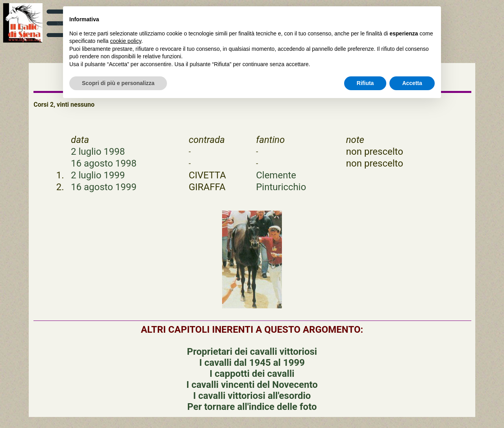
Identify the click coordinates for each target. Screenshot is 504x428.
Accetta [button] (412, 83)
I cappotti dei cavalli (252, 374)
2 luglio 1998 (98, 152)
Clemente (276, 175)
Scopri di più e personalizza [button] (118, 83)
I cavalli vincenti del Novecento (252, 385)
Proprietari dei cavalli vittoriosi (252, 352)
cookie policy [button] (126, 41)
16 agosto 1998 (104, 163)
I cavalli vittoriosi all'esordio (252, 396)
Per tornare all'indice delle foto (252, 407)
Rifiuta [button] (365, 83)
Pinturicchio (281, 187)
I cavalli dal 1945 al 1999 (252, 363)
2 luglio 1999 (98, 175)
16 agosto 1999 (104, 187)
